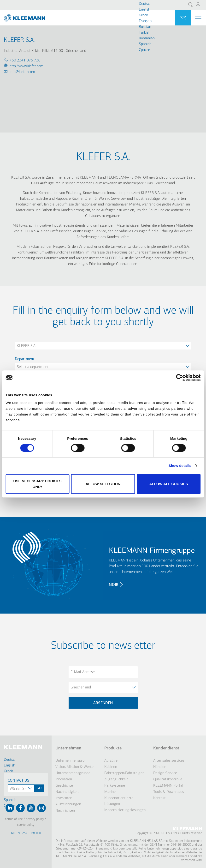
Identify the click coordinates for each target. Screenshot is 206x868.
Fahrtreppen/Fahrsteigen (124, 773)
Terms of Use (14, 819)
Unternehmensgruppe (73, 773)
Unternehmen (68, 748)
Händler (159, 767)
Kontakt (159, 798)
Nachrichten (65, 811)
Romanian (147, 38)
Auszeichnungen (68, 804)
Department (25, 359)
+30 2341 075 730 (25, 60)
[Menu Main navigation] (198, 18)
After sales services (169, 761)
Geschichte (64, 786)
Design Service (165, 773)
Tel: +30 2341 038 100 (26, 833)
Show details (180, 466)
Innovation (64, 779)
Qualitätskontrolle (168, 779)
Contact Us (18, 781)
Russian (145, 27)
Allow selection (103, 484)
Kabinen (111, 767)
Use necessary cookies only (38, 484)
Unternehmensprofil (71, 761)
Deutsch (145, 4)
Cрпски (144, 50)
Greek (143, 15)
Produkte (113, 748)
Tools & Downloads (169, 792)
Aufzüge (111, 761)
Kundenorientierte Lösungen (119, 801)
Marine (110, 792)
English (144, 10)
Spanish (145, 44)
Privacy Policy (35, 819)
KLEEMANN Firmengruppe (152, 551)
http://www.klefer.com (26, 66)
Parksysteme (115, 786)
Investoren (64, 798)
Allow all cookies (169, 484)
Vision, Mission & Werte (74, 767)
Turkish (145, 33)
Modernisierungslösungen (125, 810)
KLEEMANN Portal (168, 786)
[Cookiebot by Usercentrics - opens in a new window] (180, 378)
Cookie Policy (26, 825)
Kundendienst (166, 748)
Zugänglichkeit (116, 779)
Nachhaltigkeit (67, 792)
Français (145, 21)
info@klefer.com (22, 72)
